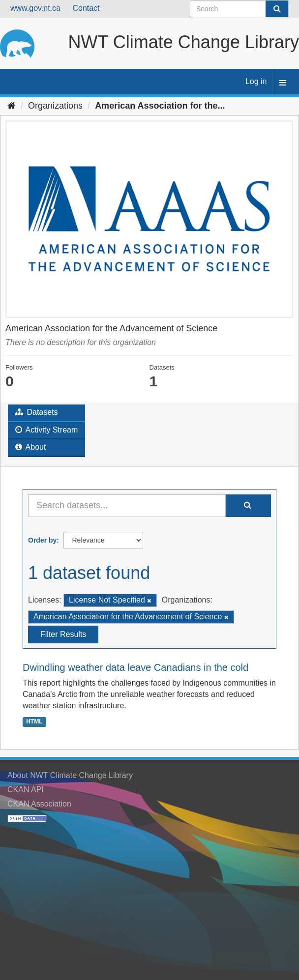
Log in (256, 81)
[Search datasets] (239, 9)
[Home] (12, 106)
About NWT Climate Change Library (70, 775)
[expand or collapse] (283, 83)
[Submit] (277, 9)
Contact (86, 8)
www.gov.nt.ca (35, 8)
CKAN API (26, 790)
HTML (34, 721)
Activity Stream (46, 430)
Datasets (37, 412)
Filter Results (63, 634)
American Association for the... (160, 106)
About (30, 447)
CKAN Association (39, 804)
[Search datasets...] (127, 506)
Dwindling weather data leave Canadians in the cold (135, 667)
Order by (42, 540)
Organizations (55, 106)
